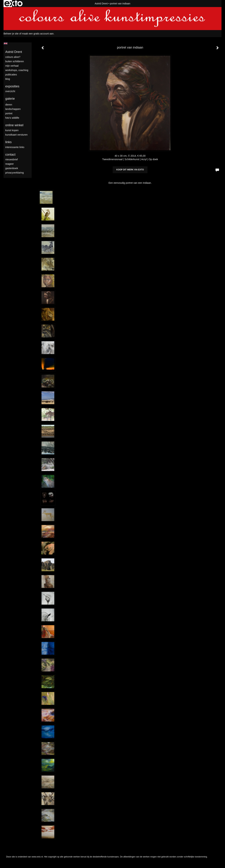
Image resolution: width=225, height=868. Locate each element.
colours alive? (13, 57)
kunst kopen (12, 130)
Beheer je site (11, 34)
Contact (10, 155)
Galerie (10, 99)
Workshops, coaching (17, 70)
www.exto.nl (37, 857)
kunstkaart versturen (16, 135)
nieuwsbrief (12, 159)
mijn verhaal (12, 66)
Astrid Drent (101, 4)
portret (9, 113)
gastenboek (12, 168)
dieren (9, 105)
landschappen (13, 109)
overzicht (10, 91)
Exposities (12, 86)
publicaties (11, 75)
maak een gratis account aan (38, 34)
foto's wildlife (12, 118)
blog (8, 79)
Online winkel (14, 125)
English (6, 43)
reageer (9, 164)
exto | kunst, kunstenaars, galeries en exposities (13, 4)
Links (8, 142)
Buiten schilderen (15, 61)
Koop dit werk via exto (130, 170)
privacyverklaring (15, 173)
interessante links (15, 147)
